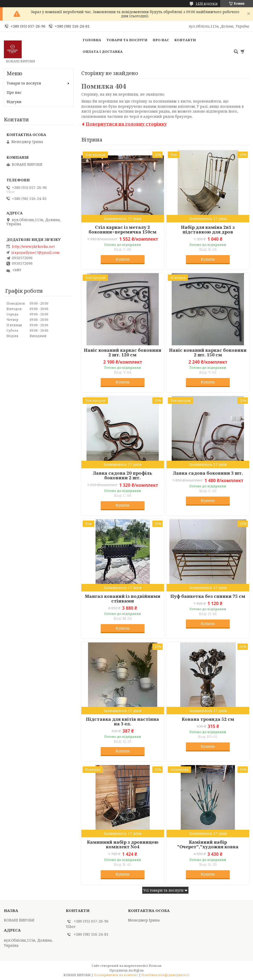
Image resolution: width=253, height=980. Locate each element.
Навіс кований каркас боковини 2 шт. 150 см (208, 353)
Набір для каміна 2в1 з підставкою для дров (208, 230)
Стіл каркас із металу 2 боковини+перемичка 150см (122, 230)
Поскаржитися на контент (116, 975)
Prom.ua (155, 966)
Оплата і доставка (103, 52)
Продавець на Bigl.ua (126, 970)
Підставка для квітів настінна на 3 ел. (122, 722)
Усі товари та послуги (163, 890)
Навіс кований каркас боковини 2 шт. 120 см (123, 353)
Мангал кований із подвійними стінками (123, 599)
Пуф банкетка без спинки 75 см (208, 596)
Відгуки (14, 102)
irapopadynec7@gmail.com (35, 253)
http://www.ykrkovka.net (33, 247)
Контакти (185, 40)
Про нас (161, 40)
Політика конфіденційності (165, 975)
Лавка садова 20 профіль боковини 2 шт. (122, 475)
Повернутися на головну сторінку (126, 124)
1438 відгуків (207, 3)
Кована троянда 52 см (208, 719)
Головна (92, 40)
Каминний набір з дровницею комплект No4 (123, 844)
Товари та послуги (127, 40)
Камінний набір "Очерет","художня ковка (208, 844)
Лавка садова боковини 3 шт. (208, 473)
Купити (123, 259)
